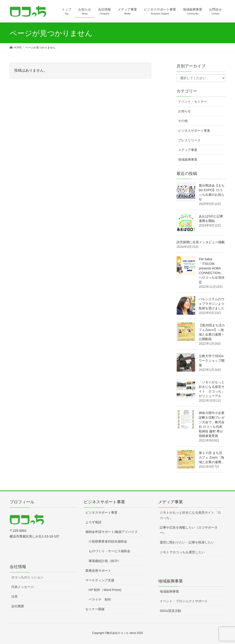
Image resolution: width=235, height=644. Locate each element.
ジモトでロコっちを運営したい (182, 552)
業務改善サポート (98, 571)
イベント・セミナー (193, 101)
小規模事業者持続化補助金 (108, 541)
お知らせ (185, 111)
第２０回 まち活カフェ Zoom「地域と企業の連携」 (212, 457)
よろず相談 (93, 522)
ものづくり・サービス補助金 (109, 551)
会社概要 (18, 606)
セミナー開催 (95, 609)
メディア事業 (188, 150)
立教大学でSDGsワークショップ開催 (212, 361)
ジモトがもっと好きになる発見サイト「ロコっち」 (190, 515)
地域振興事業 (188, 160)
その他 (183, 121)
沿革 (14, 596)
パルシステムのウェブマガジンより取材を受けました (212, 304)
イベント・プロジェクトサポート (184, 601)
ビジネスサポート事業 (194, 131)
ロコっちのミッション (27, 577)
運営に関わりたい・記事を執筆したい (187, 542)
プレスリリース (189, 140)
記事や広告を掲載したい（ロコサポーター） (189, 530)
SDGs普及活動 (170, 611)
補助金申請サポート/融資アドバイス (112, 532)
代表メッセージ (22, 587)
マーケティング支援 (100, 580)
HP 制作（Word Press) (105, 590)
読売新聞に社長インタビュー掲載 (201, 242)
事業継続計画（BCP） (105, 561)
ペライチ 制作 (100, 599)
